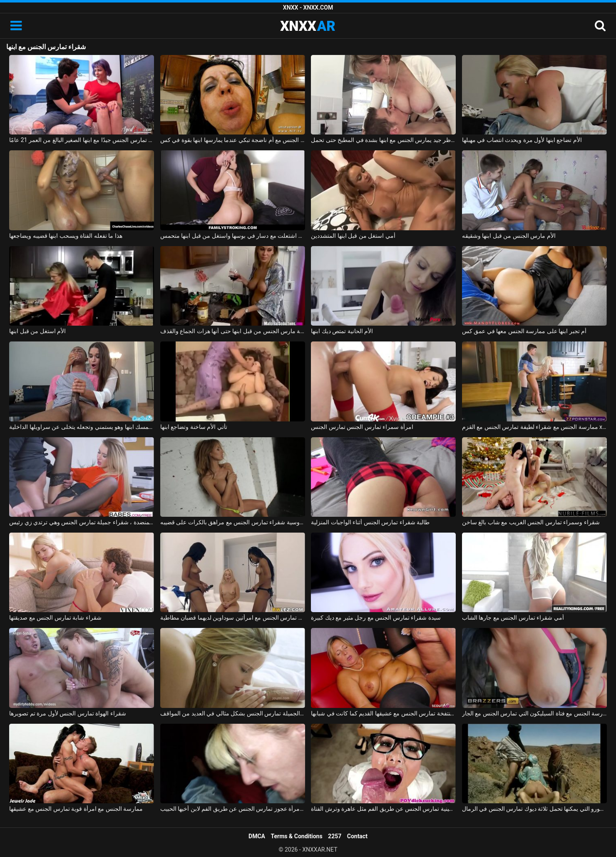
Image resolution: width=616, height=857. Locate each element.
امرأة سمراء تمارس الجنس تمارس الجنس (362, 427)
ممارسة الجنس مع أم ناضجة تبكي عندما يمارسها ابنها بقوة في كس (233, 140)
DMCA (257, 836)
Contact (357, 836)
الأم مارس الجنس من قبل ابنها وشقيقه (509, 236)
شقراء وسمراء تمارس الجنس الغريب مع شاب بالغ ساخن (531, 522)
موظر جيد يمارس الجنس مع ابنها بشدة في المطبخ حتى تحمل (383, 140)
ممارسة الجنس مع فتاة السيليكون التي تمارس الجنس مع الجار (534, 713)
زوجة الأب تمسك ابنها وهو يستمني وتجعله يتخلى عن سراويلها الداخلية (82, 427)
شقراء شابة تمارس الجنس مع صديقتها (55, 618)
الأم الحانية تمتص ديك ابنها (342, 331)
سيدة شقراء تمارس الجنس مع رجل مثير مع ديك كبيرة (376, 618)
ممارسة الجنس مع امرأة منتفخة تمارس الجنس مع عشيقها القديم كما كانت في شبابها (383, 713)
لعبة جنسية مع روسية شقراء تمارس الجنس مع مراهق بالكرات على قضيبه (233, 522)
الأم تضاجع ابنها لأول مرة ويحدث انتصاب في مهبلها (522, 140)
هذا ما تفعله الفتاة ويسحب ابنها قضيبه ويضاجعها (66, 236)
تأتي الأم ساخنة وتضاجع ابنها (194, 427)
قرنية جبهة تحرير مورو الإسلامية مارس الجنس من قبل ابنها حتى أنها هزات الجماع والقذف (233, 331)
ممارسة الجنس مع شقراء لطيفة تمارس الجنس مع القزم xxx (534, 427)
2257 (335, 836)
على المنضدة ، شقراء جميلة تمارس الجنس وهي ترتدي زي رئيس (82, 522)
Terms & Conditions (297, 836)
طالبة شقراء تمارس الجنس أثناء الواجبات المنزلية (370, 522)
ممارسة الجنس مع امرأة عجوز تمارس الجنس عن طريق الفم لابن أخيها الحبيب (233, 809)
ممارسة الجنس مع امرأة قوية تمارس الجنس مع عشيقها (76, 809)
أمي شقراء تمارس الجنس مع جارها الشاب (513, 618)
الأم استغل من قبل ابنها (37, 331)
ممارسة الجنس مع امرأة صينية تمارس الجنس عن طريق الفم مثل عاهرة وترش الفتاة (383, 809)
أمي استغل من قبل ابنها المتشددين (353, 236)
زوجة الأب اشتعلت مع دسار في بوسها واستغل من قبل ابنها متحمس (233, 236)
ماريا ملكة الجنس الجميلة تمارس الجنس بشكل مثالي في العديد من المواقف (233, 713)
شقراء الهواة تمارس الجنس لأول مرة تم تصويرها (67, 713)
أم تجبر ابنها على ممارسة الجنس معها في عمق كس (524, 331)
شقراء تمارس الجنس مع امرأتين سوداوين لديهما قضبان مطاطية (233, 618)
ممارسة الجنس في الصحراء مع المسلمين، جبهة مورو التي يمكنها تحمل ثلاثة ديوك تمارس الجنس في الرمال (534, 809)
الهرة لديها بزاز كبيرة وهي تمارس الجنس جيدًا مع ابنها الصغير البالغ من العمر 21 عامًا (82, 140)
